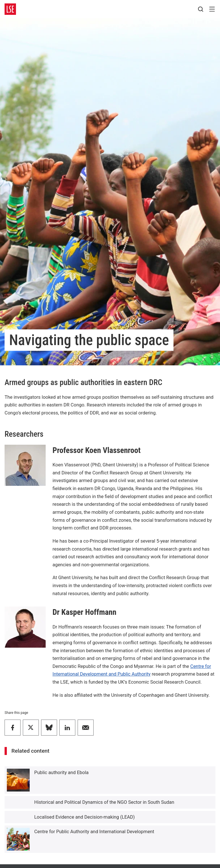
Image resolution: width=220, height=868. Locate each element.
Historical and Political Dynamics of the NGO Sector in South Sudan (104, 802)
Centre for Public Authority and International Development (94, 832)
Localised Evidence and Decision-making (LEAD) (84, 817)
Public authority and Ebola (61, 773)
